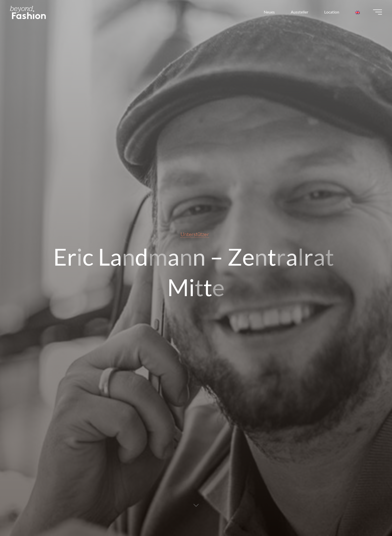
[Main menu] (377, 12)
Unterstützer (195, 234)
